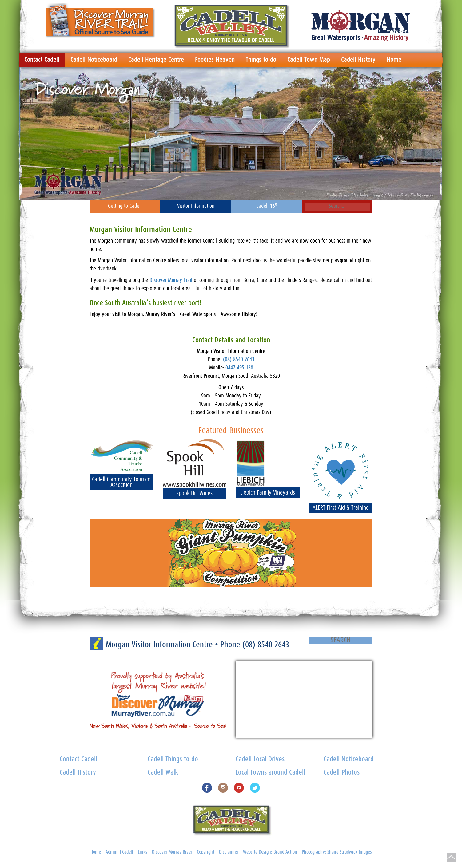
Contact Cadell (42, 60)
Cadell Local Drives (260, 759)
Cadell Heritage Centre (156, 60)
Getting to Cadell (125, 206)
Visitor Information (196, 206)
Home (394, 60)
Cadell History (358, 60)
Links (143, 852)
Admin (112, 852)
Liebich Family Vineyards (268, 493)
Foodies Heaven (215, 60)
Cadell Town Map (309, 60)
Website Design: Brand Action (270, 852)
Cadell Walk (163, 773)
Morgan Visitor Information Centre (160, 645)
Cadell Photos (342, 773)
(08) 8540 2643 (239, 360)
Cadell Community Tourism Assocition (121, 482)
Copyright (206, 852)
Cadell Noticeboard (94, 60)
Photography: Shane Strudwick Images (337, 852)
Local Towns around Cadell (270, 773)
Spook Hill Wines (194, 493)
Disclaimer (229, 852)
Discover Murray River (172, 852)
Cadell (128, 852)
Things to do (261, 60)
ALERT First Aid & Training (341, 508)
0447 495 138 (239, 368)
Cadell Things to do (173, 759)
